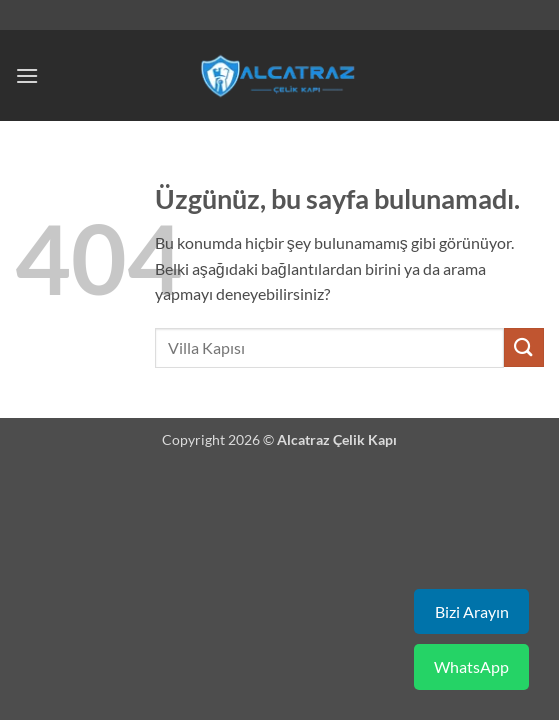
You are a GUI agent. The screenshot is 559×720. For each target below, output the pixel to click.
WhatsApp (471, 666)
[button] (27, 75)
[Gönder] (524, 347)
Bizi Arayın (472, 611)
